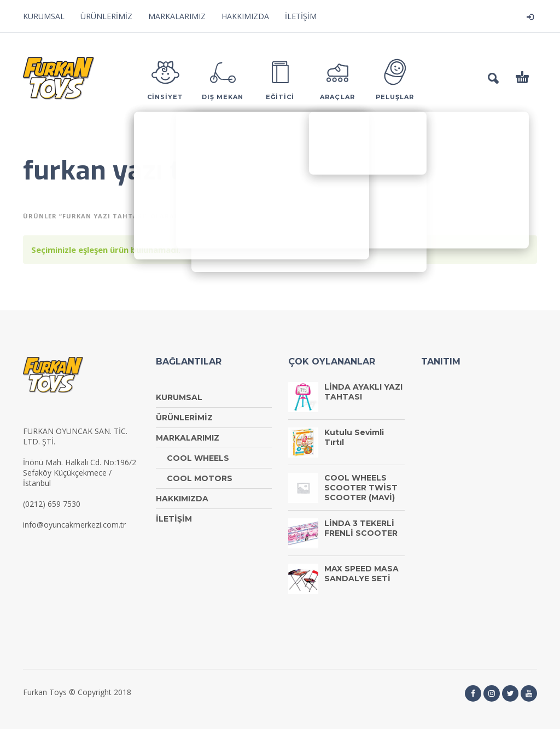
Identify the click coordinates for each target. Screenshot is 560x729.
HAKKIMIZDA (245, 16)
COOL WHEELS (198, 458)
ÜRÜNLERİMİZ (106, 16)
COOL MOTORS (200, 478)
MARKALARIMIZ (177, 16)
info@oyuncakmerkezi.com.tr (74, 525)
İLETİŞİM (301, 16)
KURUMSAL (44, 16)
